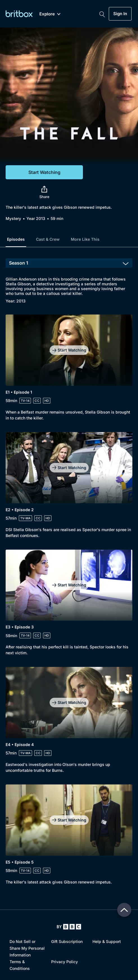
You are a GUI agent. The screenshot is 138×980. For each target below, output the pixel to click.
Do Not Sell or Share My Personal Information (27, 948)
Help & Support (107, 941)
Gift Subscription (67, 941)
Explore (50, 14)
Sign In (120, 14)
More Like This (85, 239)
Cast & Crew (48, 239)
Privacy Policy (65, 962)
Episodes (16, 239)
